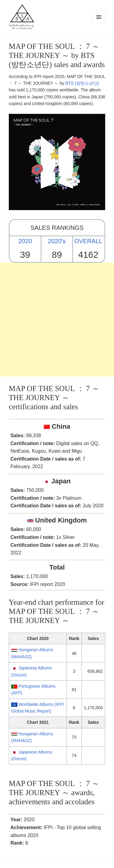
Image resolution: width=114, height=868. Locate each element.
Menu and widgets (99, 23)
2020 (25, 241)
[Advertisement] (57, 320)
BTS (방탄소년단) (82, 83)
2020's (57, 241)
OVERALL (88, 241)
